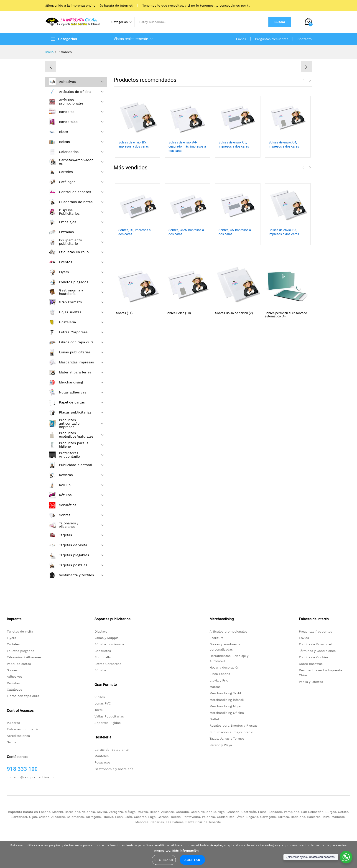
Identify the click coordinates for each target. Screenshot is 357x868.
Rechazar (164, 860)
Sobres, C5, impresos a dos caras (235, 232)
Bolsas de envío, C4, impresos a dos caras (284, 144)
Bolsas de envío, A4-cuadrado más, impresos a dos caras (187, 146)
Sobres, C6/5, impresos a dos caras (186, 232)
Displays (101, 631)
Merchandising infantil (227, 700)
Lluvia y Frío (219, 680)
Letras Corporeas (108, 664)
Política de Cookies (314, 657)
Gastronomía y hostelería (114, 769)
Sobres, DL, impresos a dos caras (135, 232)
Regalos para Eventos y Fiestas (233, 725)
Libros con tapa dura (23, 696)
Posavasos (102, 762)
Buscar (280, 22)
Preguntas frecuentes (272, 39)
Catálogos (14, 689)
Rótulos (100, 670)
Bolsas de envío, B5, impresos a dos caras (134, 144)
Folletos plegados (20, 651)
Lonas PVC (103, 703)
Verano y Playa (221, 745)
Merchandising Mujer (226, 706)
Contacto (305, 39)
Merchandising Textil (225, 693)
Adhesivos (15, 677)
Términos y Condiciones (317, 651)
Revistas (13, 683)
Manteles (102, 756)
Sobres (12, 670)
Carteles (13, 644)
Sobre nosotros (311, 664)
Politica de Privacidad (316, 644)
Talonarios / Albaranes (24, 657)
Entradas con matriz (23, 729)
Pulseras (13, 723)
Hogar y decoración (224, 667)
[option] (178, 66)
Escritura (217, 638)
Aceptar (192, 860)
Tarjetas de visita (20, 631)
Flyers (11, 638)
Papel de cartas (19, 664)
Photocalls (103, 657)
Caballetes (103, 651)
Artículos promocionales (228, 631)
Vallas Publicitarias (109, 716)
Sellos (11, 742)
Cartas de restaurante (112, 750)
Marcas (215, 687)
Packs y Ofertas (311, 682)
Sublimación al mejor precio (231, 732)
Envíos (241, 39)
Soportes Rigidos (108, 723)
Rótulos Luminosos (109, 644)
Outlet (214, 719)
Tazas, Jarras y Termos (227, 738)
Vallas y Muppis (106, 638)
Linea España (220, 674)
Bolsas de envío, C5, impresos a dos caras (234, 144)
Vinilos (100, 697)
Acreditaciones (18, 736)
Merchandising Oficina (227, 713)
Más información (185, 850)
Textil (99, 710)
